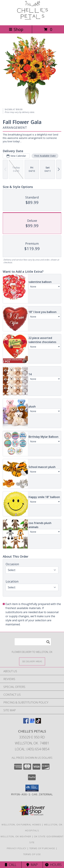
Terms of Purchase (42, 848)
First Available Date (45, 156)
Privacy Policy (17, 848)
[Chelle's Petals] (32, 20)
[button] (32, 788)
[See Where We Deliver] (32, 661)
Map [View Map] (32, 865)
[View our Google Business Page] (32, 722)
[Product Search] (33, 642)
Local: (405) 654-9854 (32, 749)
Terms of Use (32, 854)
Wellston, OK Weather (16, 836)
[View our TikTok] (38, 722)
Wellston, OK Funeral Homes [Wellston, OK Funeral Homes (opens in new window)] (21, 825)
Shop (16, 29)
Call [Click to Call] (11, 865)
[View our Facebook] (26, 722)
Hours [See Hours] (53, 865)
